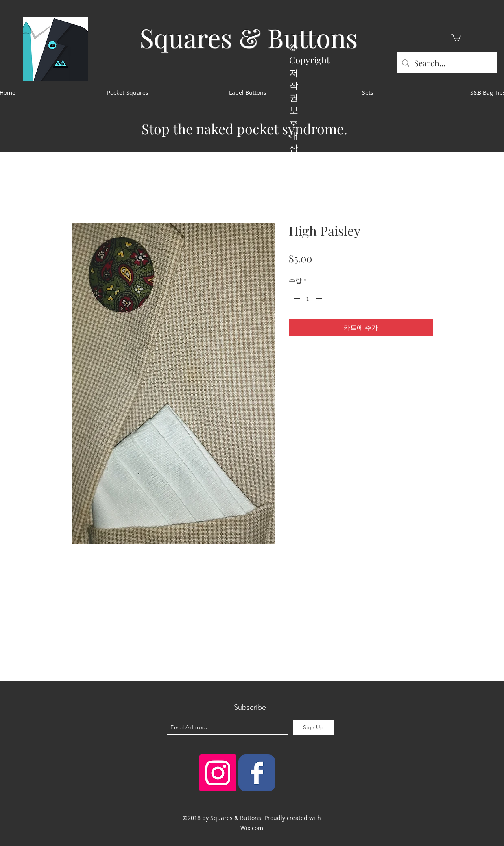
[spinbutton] (308, 298)
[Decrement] (296, 298)
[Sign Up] (313, 727)
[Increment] (319, 298)
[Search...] (447, 63)
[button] (456, 37)
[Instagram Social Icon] (218, 773)
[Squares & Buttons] (257, 773)
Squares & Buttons (249, 37)
